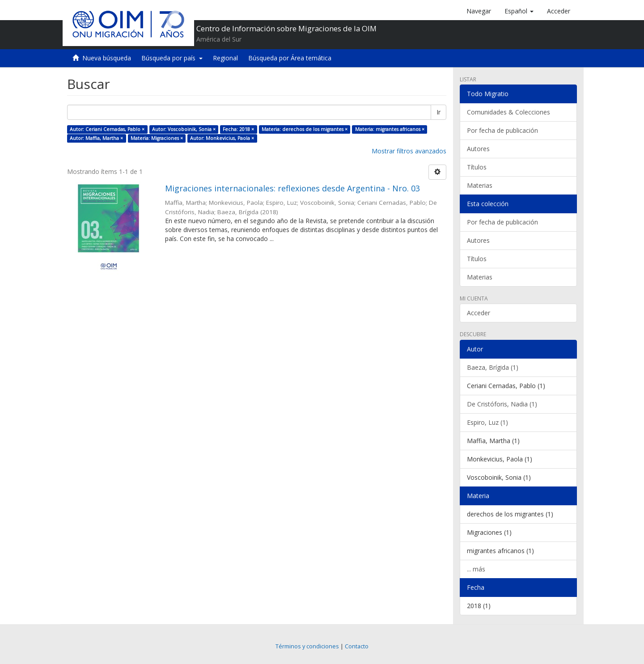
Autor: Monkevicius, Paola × (222, 138)
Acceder (479, 313)
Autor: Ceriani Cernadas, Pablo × (107, 129)
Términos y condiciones (307, 646)
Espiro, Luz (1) (487, 422)
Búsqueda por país (172, 58)
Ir (439, 112)
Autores (478, 149)
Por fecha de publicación (502, 130)
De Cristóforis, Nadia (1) (502, 404)
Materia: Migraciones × (157, 138)
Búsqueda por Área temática (290, 58)
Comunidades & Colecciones (508, 112)
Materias (480, 185)
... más (476, 569)
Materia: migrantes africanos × (390, 129)
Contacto (357, 646)
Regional (225, 58)
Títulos (477, 167)
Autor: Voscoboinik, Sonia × (184, 129)
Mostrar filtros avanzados (409, 151)
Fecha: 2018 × (238, 129)
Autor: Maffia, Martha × (96, 138)
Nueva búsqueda (107, 58)
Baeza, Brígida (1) (493, 367)
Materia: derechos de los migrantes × (305, 129)
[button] (519, 11)
